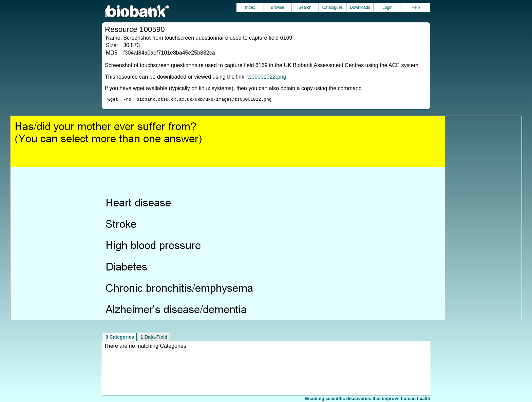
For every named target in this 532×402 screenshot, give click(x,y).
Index (250, 7)
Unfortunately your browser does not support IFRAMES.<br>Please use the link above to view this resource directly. (266, 219)
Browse (278, 7)
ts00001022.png (267, 77)
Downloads (360, 7)
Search (305, 7)
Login (387, 7)
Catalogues (333, 7)
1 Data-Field (154, 338)
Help (416, 7)
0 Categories (120, 338)
